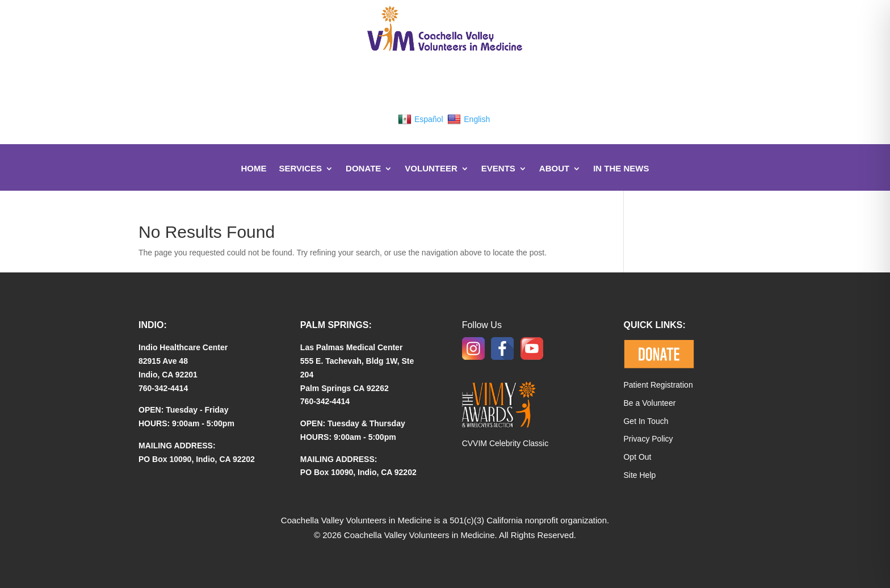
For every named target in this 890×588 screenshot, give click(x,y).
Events (498, 168)
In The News (621, 168)
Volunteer (431, 168)
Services (300, 168)
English (469, 119)
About (554, 168)
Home (253, 168)
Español (421, 119)
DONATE (363, 168)
